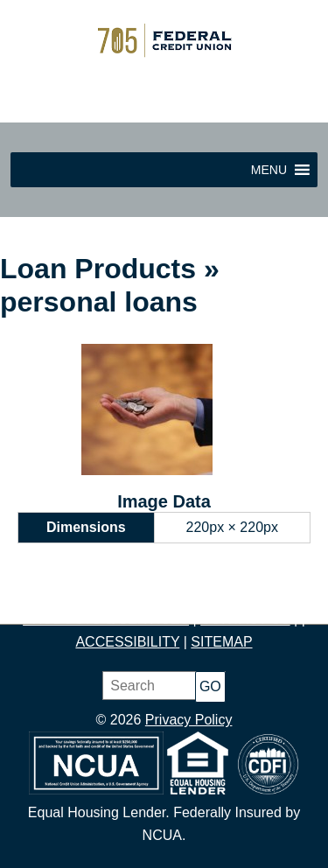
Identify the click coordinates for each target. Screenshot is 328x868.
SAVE (138, 596)
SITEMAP (221, 642)
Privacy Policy (189, 720)
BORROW (268, 596)
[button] (269, 170)
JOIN (92, 596)
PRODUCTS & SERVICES (106, 619)
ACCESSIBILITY (127, 642)
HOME (42, 596)
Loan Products (98, 269)
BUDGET (194, 596)
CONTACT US (245, 619)
